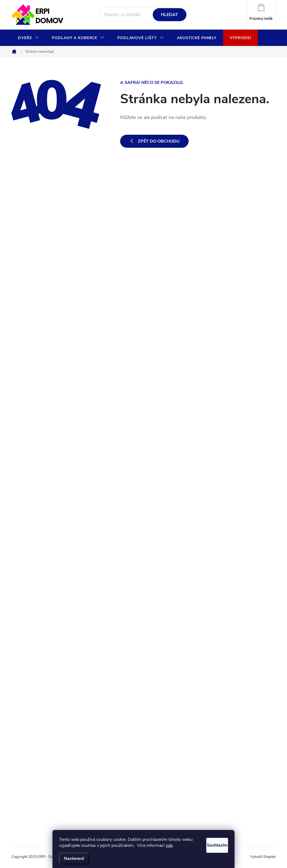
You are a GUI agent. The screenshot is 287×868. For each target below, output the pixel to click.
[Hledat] (143, 15)
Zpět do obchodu (159, 141)
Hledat (169, 15)
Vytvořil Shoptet (263, 857)
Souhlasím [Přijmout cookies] (211, 844)
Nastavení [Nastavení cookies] (74, 858)
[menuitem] (28, 38)
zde (181, 845)
